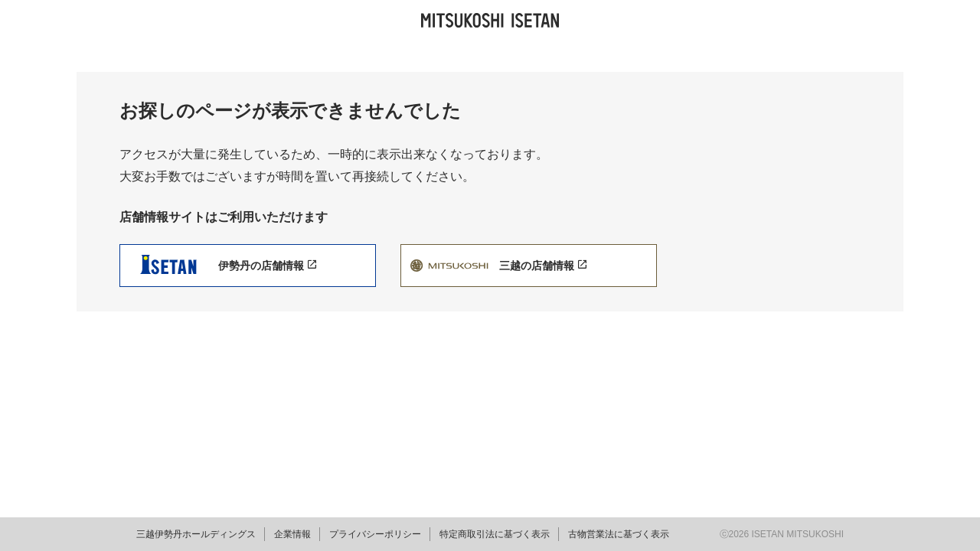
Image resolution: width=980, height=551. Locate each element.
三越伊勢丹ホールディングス (196, 534)
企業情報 (292, 534)
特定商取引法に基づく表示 (495, 534)
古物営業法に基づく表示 (619, 534)
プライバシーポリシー (375, 534)
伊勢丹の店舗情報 (267, 266)
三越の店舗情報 (543, 266)
